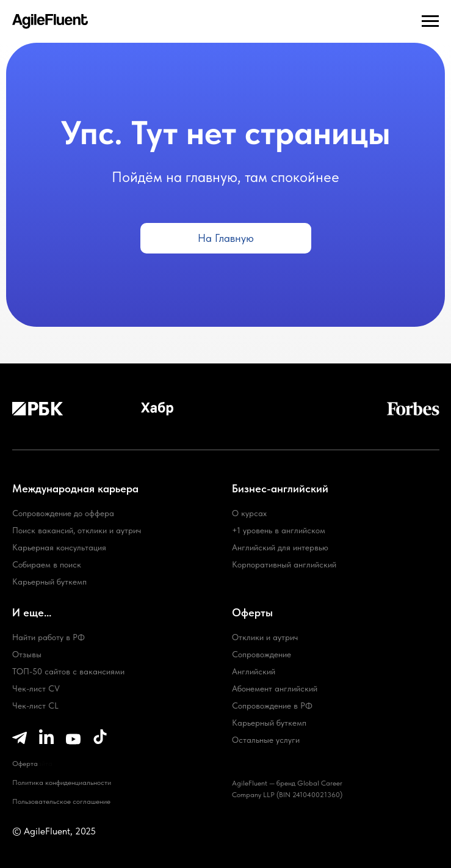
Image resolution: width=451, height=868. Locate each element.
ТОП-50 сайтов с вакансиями (68, 671)
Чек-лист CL (35, 706)
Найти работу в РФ (49, 637)
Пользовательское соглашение (61, 801)
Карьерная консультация (59, 547)
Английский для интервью (280, 547)
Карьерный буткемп (269, 723)
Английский (254, 671)
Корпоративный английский (284, 564)
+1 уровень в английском (279, 530)
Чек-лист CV (36, 688)
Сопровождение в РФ (272, 706)
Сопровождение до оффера (63, 513)
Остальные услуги (266, 740)
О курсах (249, 513)
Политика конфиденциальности (62, 782)
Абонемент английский (275, 688)
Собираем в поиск (47, 564)
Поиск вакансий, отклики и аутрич (77, 530)
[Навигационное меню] (430, 21)
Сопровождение (262, 654)
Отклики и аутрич (265, 637)
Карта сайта (32, 764)
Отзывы (27, 654)
